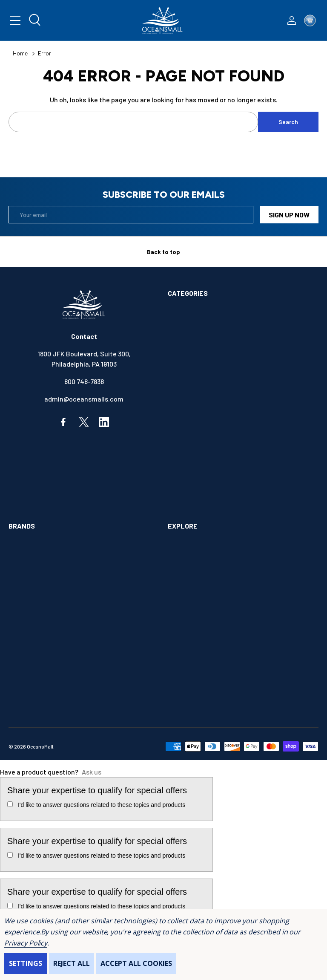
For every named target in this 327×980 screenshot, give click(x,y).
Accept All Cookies (136, 963)
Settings (26, 963)
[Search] (35, 20)
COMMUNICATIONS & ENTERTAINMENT (224, 381)
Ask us (92, 772)
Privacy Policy (26, 943)
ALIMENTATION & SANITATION (212, 311)
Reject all (72, 963)
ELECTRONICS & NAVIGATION (211, 416)
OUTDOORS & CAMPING (202, 486)
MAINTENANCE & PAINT (202, 468)
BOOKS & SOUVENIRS (199, 363)
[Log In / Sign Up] (292, 20)
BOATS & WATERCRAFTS (205, 346)
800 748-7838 (84, 381)
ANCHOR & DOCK (192, 328)
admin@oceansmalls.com (84, 399)
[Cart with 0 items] (310, 20)
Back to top (163, 252)
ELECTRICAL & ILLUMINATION (212, 398)
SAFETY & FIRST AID (198, 503)
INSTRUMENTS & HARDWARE (210, 451)
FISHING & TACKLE (196, 433)
